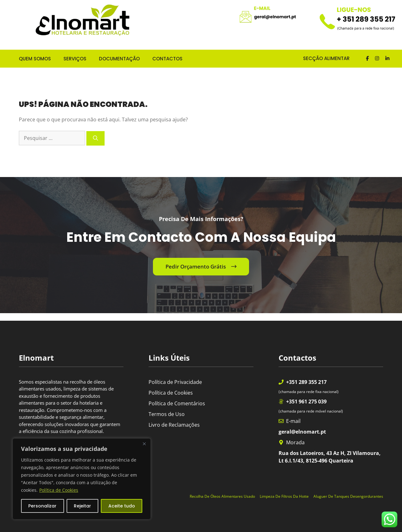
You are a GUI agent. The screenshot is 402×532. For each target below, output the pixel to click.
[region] (82, 479)
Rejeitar (82, 506)
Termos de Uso (167, 414)
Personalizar (42, 506)
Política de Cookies (59, 490)
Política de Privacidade (175, 382)
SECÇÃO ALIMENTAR (321, 58)
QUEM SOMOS (35, 59)
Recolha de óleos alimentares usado (222, 496)
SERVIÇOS (75, 59)
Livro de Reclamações (174, 425)
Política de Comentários (177, 403)
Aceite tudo (122, 506)
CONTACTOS (167, 59)
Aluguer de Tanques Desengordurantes (348, 496)
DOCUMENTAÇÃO (119, 59)
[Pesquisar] (95, 138)
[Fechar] (144, 444)
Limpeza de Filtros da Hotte (284, 496)
